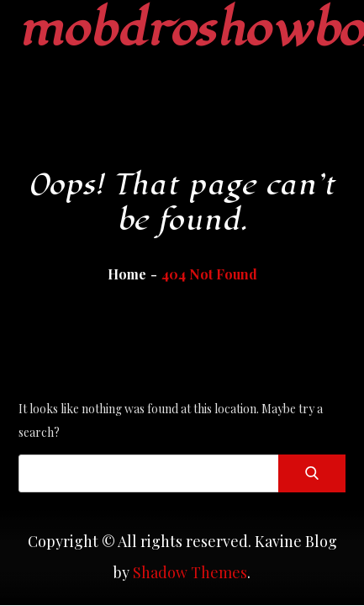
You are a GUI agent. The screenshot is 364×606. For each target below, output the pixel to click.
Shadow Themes (190, 572)
